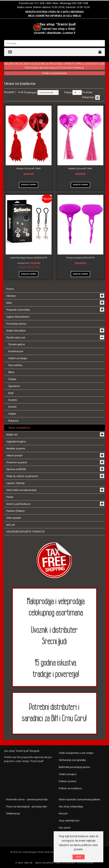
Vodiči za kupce (68, 774)
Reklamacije (13, 813)
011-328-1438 (43, 3)
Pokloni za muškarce (70, 788)
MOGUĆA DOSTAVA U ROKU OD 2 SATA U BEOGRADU (55, 12)
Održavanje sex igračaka (72, 760)
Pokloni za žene (68, 781)
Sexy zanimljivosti (69, 821)
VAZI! (79, 857)
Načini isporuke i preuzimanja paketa (79, 799)
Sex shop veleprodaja (71, 807)
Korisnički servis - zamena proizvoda (27, 799)
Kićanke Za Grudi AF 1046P (80, 169)
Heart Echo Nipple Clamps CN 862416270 (29, 258)
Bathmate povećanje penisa (74, 767)
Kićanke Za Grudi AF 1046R (29, 169)
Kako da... (29, 863)
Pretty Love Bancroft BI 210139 (80, 258)
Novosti (63, 813)
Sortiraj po (31, 92)
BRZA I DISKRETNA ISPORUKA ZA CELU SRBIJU (55, 16)
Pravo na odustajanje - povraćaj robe (27, 807)
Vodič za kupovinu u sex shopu (76, 753)
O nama (19, 863)
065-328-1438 (80, 3)
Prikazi (68, 92)
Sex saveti (65, 828)
